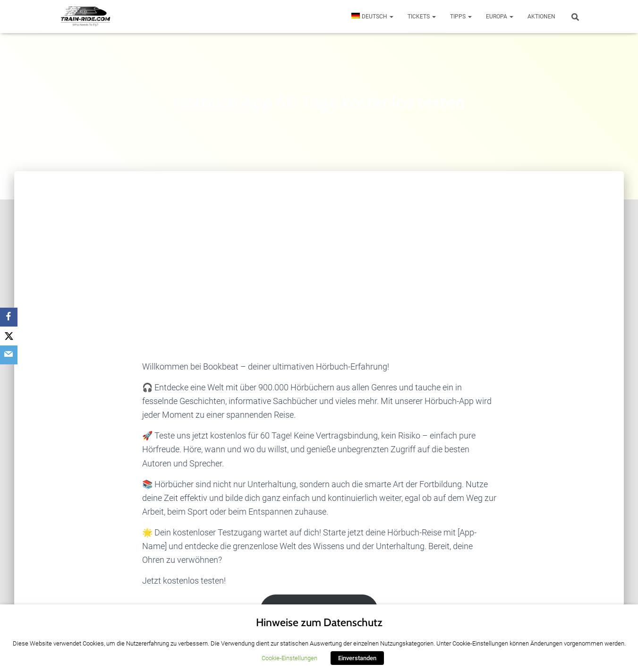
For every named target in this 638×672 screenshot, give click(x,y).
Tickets (422, 17)
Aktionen (541, 17)
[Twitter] (9, 336)
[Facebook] (9, 317)
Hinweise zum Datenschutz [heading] (319, 622)
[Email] (9, 355)
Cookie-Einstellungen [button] (289, 658)
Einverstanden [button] (357, 658)
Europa (500, 17)
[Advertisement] (319, 242)
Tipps (461, 17)
